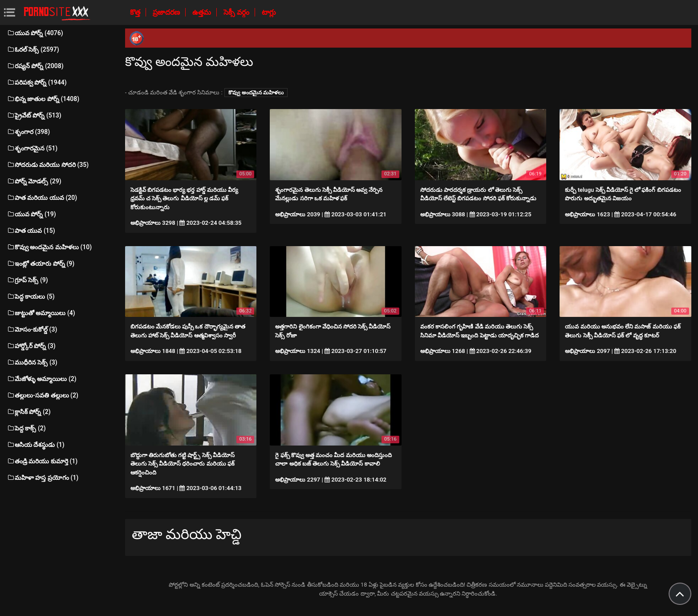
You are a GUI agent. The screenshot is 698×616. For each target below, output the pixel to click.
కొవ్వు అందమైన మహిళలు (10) (49, 247)
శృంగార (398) (28, 132)
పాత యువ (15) (31, 231)
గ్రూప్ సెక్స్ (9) (27, 280)
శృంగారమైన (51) (32, 148)
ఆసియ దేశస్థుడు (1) (36, 445)
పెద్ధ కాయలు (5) (31, 296)
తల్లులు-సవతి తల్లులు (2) (43, 395)
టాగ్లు (269, 12)
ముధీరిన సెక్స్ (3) (32, 362)
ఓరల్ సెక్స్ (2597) (33, 49)
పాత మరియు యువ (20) (42, 198)
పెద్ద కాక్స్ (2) (26, 428)
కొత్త (136, 12)
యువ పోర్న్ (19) (31, 214)
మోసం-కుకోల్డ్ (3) (32, 329)
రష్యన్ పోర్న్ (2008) (35, 66)
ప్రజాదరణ (167, 12)
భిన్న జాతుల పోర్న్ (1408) (43, 99)
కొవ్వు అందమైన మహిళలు (256, 93)
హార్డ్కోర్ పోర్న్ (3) (31, 346)
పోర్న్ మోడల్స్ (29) (34, 181)
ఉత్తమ (203, 12)
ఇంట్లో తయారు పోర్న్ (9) (41, 263)
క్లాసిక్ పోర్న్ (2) (29, 412)
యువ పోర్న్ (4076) (35, 33)
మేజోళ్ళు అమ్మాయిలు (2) (42, 379)
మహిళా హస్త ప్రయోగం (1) (43, 478)
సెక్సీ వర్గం (237, 12)
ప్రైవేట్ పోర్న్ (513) (34, 115)
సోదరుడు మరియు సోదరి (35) (48, 165)
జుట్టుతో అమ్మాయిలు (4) (41, 313)
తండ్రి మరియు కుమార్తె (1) (42, 461)
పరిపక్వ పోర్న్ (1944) (37, 82)
